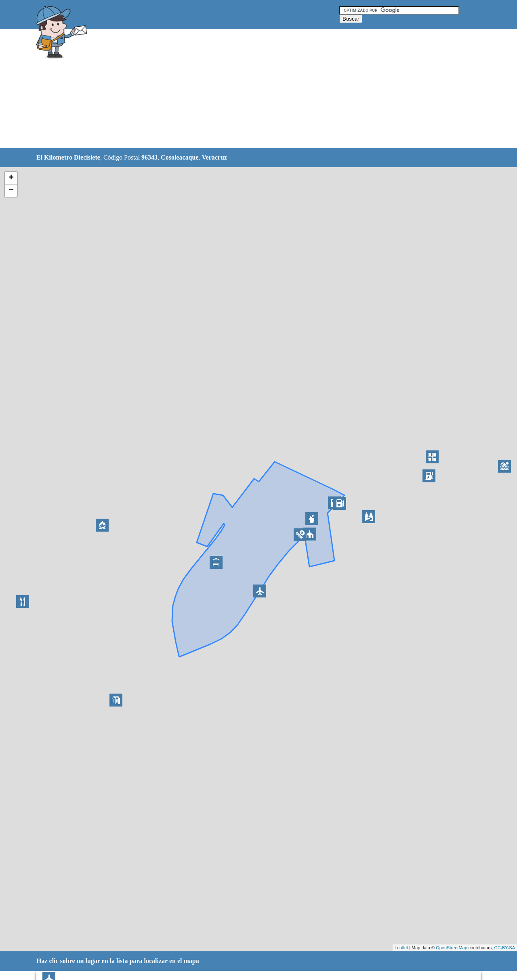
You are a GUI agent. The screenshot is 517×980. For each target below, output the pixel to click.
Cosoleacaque (180, 157)
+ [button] (11, 178)
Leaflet (401, 948)
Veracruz (214, 157)
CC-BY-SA (504, 948)
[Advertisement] (238, 89)
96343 (149, 157)
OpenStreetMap (452, 948)
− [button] (11, 191)
